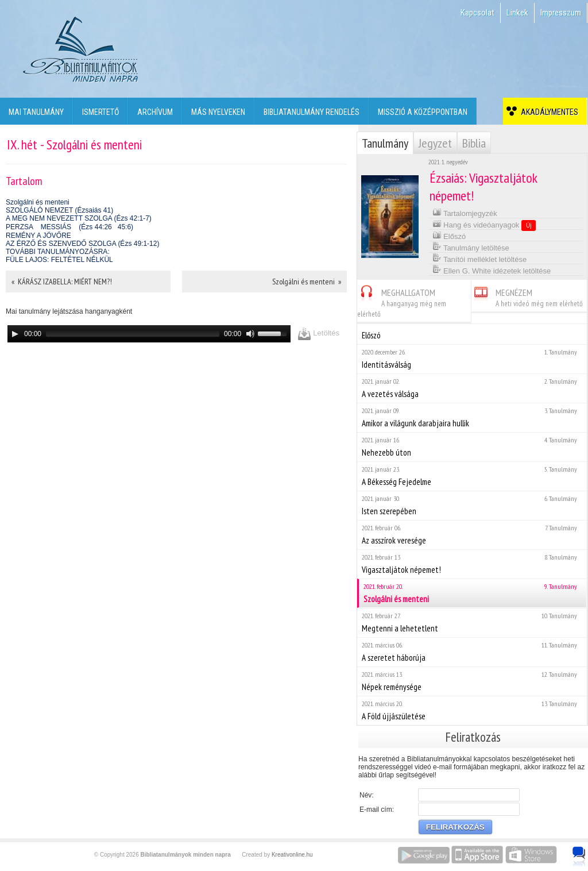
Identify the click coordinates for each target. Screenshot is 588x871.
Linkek (517, 13)
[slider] (133, 334)
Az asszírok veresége (472, 535)
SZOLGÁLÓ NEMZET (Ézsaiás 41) (59, 210)
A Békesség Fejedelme (472, 476)
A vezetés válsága (472, 388)
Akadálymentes (548, 112)
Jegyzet (435, 143)
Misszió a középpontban (423, 112)
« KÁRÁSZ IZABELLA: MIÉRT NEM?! (62, 282)
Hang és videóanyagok (484, 225)
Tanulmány (385, 143)
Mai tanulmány (36, 112)
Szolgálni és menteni (38, 202)
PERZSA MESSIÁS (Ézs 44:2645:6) (69, 227)
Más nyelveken (218, 112)
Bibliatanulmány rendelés (312, 112)
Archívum (155, 112)
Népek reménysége (472, 681)
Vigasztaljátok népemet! (472, 564)
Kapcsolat (477, 13)
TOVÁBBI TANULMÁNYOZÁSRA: (58, 252)
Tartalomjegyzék (465, 212)
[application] (149, 334)
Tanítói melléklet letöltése (480, 258)
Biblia (474, 143)
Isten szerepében (472, 505)
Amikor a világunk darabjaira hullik (472, 417)
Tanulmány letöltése (471, 247)
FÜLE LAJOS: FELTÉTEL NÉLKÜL (59, 260)
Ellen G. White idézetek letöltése (492, 270)
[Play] (15, 334)
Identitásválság (472, 359)
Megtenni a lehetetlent (472, 623)
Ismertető (100, 112)
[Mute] (250, 334)
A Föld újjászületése (472, 710)
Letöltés (318, 334)
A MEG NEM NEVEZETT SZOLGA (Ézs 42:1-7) (79, 218)
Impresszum (561, 13)
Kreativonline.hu (292, 855)
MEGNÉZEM (527, 296)
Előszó (449, 235)
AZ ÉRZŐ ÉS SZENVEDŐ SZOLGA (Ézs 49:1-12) (82, 244)
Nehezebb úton (472, 447)
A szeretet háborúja (472, 652)
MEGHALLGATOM (402, 301)
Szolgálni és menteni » (307, 282)
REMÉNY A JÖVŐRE (38, 236)
